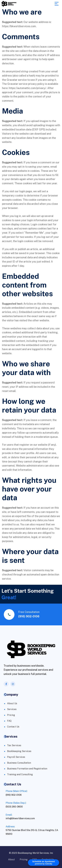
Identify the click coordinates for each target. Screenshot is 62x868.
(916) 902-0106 (29, 616)
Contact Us (13, 727)
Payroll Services (16, 757)
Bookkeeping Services (19, 751)
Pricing (11, 715)
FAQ (9, 721)
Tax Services (14, 745)
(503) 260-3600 (14, 807)
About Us (12, 703)
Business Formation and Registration (27, 769)
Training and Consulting (20, 774)
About (11, 860)
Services (12, 709)
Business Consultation (19, 763)
